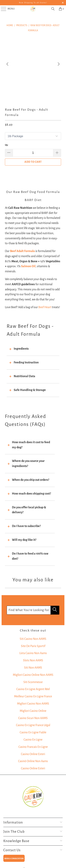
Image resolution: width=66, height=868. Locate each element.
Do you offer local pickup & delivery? (29, 510)
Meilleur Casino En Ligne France (33, 696)
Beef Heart (45, 307)
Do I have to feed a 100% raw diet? (30, 556)
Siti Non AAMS (33, 668)
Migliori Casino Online (33, 711)
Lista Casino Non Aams (33, 653)
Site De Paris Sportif (33, 646)
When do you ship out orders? (31, 480)
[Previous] (8, 64)
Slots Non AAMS (33, 660)
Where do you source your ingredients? (28, 464)
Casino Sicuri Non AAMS (33, 718)
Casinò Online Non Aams (33, 761)
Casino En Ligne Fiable (33, 732)
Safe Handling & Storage (30, 390)
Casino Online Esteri (33, 754)
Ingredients (21, 349)
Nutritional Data (24, 376)
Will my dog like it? (24, 540)
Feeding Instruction (26, 363)
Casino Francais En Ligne (33, 747)
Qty (7, 145)
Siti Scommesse (33, 682)
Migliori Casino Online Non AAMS (33, 675)
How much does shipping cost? (31, 494)
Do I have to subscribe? (26, 526)
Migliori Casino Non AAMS (33, 704)
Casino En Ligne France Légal (33, 725)
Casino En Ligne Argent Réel (33, 689)
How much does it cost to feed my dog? (31, 445)
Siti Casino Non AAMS (33, 639)
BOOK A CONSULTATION (14, 859)
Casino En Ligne (33, 740)
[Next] (58, 64)
